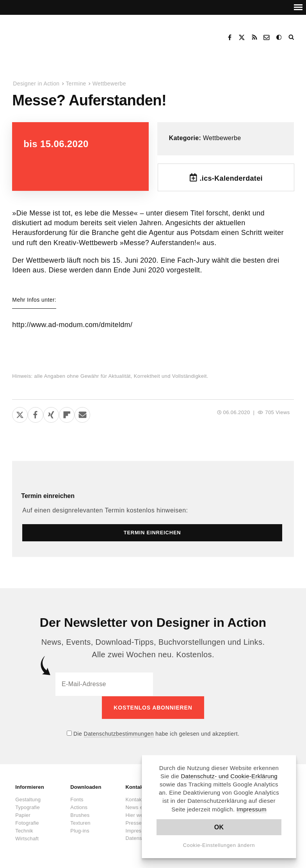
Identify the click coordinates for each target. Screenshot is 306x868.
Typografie (28, 807)
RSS (254, 37)
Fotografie (27, 823)
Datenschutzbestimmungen (119, 733)
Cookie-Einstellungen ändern (219, 845)
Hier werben (139, 815)
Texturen (80, 823)
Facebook (229, 37)
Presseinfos (139, 823)
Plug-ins (80, 830)
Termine (76, 84)
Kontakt (267, 37)
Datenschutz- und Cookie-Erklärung (229, 776)
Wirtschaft (27, 838)
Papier (23, 815)
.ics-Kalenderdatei (231, 178)
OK (219, 827)
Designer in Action (52, 35)
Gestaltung (28, 799)
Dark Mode (279, 37)
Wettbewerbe (109, 84)
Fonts (77, 799)
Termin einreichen (48, 496)
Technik (24, 830)
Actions (79, 807)
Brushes (80, 815)
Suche (292, 37)
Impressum (252, 809)
